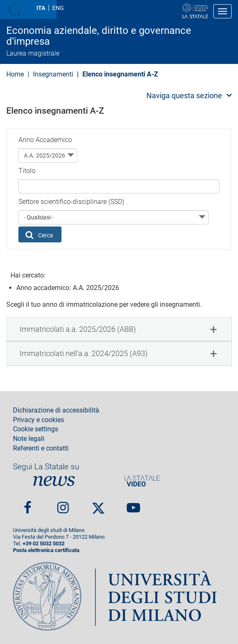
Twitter (98, 505)
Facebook (28, 505)
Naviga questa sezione (184, 95)
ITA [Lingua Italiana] (41, 8)
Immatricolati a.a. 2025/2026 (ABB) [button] (78, 329)
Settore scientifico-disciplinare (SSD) (71, 202)
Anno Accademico (45, 140)
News (54, 481)
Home (15, 74)
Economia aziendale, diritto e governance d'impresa (99, 36)
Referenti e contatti (41, 448)
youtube (133, 505)
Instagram (63, 505)
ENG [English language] (58, 8)
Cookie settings (36, 429)
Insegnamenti (53, 74)
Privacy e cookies (38, 420)
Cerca (40, 235)
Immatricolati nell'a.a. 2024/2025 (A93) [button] (84, 353)
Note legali (29, 439)
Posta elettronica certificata (46, 550)
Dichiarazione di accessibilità (56, 410)
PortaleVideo (142, 481)
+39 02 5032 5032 (44, 543)
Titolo (27, 171)
